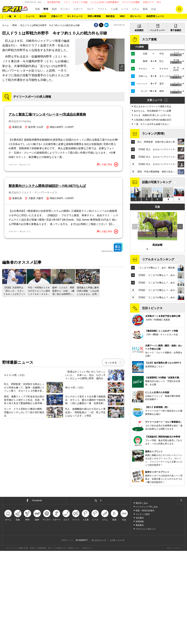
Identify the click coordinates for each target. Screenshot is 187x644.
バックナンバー (157, 30)
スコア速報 (149, 39)
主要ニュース (155, 100)
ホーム (5, 25)
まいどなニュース (99, 540)
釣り (159, 2)
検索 (179, 9)
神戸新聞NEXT (82, 540)
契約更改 (110, 16)
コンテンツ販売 (143, 514)
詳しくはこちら (108, 165)
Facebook (37, 500)
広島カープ (148, 2)
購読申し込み (142, 503)
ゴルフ (90, 9)
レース (125, 9)
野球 (46, 9)
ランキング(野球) (153, 134)
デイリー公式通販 (131, 2)
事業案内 (140, 525)
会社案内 (140, 518)
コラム (136, 9)
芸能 (37, 9)
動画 (145, 9)
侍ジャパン (136, 16)
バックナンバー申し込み (147, 507)
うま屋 (114, 9)
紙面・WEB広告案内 (145, 511)
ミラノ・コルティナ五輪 (75, 2)
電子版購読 (176, 30)
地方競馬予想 (54, 2)
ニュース (30, 16)
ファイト (102, 9)
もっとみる (111, 363)
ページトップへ (181, 500)
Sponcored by (112, 247)
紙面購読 (139, 30)
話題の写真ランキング (157, 182)
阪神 (54, 9)
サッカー (65, 9)
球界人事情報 (94, 16)
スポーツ (78, 9)
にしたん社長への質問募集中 (105, 2)
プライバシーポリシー (146, 529)
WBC (122, 16)
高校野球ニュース (155, 16)
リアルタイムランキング (158, 259)
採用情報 (140, 521)
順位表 (43, 16)
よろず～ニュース (117, 540)
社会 (154, 9)
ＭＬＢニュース (75, 16)
